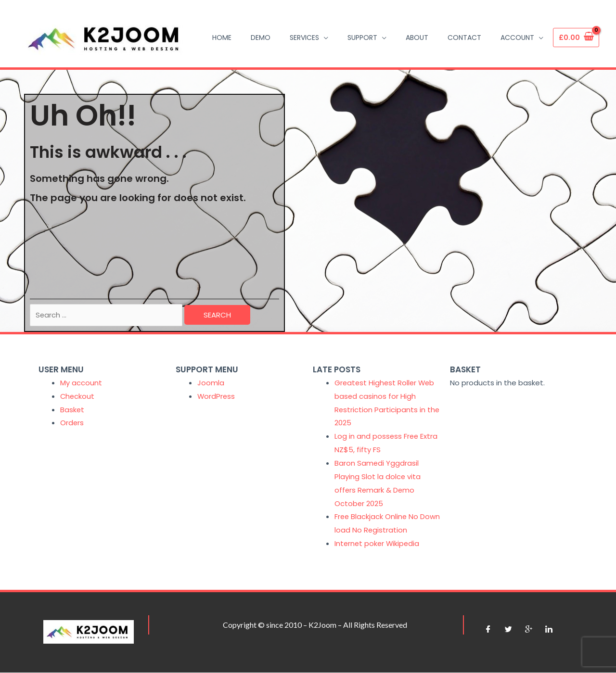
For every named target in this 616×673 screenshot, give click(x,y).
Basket (72, 410)
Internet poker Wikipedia (378, 544)
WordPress (217, 397)
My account (81, 383)
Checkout (78, 397)
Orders (72, 424)
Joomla (211, 383)
